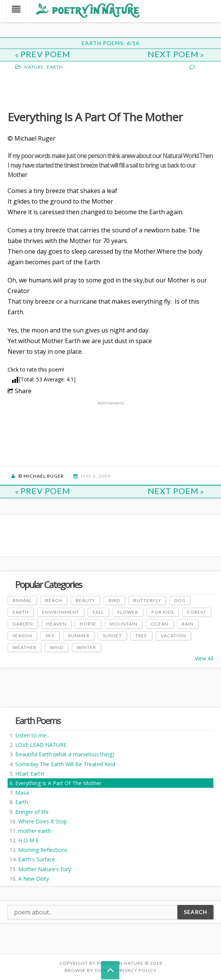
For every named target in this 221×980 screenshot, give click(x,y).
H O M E (28, 840)
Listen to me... (32, 735)
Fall (98, 612)
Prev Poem (43, 54)
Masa (22, 793)
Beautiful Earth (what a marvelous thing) (65, 754)
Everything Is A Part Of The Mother (58, 783)
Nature (34, 67)
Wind (57, 647)
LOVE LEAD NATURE (41, 745)
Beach (54, 600)
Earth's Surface (37, 859)
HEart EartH (30, 774)
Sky (50, 636)
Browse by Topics (88, 970)
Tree (141, 636)
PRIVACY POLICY (137, 970)
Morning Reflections (43, 850)
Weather (24, 647)
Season (22, 636)
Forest (197, 612)
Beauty (85, 600)
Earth (22, 802)
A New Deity (34, 879)
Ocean (160, 624)
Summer (79, 636)
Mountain (124, 624)
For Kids (163, 612)
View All (204, 658)
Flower (128, 612)
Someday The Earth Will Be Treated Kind (65, 764)
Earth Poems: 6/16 (110, 43)
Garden (23, 624)
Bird (114, 600)
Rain (188, 624)
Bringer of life (32, 812)
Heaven (56, 624)
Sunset (112, 636)
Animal (22, 600)
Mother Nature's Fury (45, 869)
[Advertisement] (68, 89)
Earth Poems (38, 720)
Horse (88, 624)
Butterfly (147, 600)
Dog (180, 600)
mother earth (35, 831)
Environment (61, 612)
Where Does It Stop (43, 821)
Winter (86, 647)
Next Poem (176, 54)
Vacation (173, 636)
